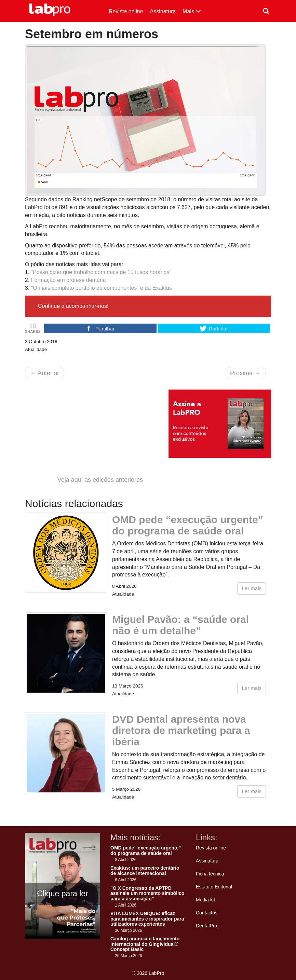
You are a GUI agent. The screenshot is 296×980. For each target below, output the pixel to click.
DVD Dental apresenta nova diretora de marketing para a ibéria (181, 730)
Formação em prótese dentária (69, 280)
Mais (192, 11)
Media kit (205, 900)
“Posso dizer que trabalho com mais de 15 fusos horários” (101, 272)
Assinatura (163, 11)
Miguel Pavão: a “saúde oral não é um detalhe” (180, 625)
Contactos (207, 913)
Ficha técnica (210, 874)
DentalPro (206, 926)
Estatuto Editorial (214, 887)
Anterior (45, 373)
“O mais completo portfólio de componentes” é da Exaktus (102, 288)
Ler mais (252, 588)
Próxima (245, 373)
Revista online (126, 11)
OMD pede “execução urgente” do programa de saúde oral (188, 525)
